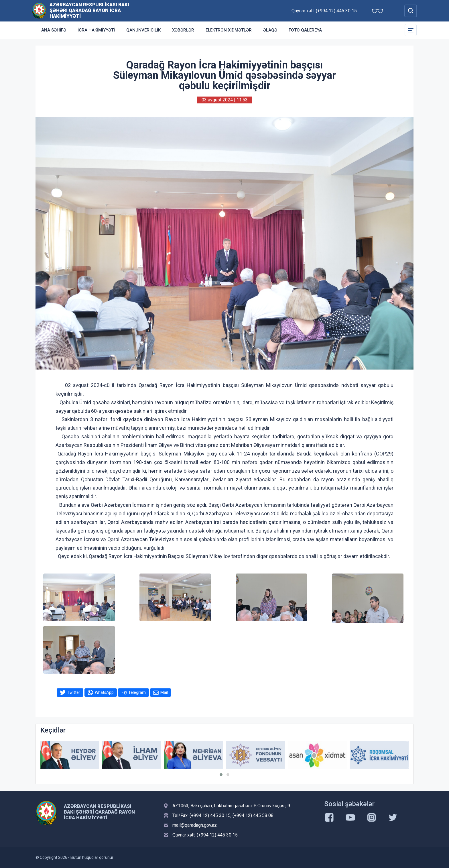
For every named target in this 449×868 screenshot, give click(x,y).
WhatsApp (104, 692)
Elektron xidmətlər (229, 30)
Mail (164, 692)
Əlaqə (270, 30)
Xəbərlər (183, 30)
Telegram (137, 692)
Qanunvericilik (143, 30)
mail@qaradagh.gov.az (195, 825)
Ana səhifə (54, 30)
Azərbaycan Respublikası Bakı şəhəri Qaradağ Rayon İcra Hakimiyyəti (89, 10)
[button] (221, 775)
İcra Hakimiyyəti (96, 30)
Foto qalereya (305, 30)
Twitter (74, 692)
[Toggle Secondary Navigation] (411, 30)
